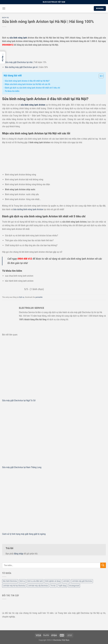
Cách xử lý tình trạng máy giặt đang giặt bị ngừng (24, 534)
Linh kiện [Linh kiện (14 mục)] (66, 581)
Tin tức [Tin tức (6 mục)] (53, 586)
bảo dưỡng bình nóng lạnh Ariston (28, 209)
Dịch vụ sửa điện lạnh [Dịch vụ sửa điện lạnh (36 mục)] (35, 581)
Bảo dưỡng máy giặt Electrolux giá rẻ (21, 67)
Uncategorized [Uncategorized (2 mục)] (74, 586)
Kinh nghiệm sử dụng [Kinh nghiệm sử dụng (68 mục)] (53, 581)
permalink (39, 297)
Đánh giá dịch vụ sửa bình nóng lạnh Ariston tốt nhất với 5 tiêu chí (32, 88)
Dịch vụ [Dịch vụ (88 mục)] (22, 581)
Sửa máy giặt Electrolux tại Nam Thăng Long (22, 467)
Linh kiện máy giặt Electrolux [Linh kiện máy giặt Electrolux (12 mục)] (82, 581)
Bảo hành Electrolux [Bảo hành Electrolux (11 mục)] (10, 581)
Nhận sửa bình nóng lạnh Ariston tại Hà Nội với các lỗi (27, 84)
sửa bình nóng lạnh (18, 38)
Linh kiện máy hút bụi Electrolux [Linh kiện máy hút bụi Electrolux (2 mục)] (14, 586)
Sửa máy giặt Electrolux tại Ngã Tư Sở (19, 400)
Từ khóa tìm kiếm (12, 91)
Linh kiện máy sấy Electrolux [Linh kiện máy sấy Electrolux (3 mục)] (38, 586)
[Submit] (103, 565)
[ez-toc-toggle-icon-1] (100, 76)
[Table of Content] (101, 76)
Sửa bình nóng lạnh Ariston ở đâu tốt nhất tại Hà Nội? (27, 81)
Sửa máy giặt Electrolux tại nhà (19, 62)
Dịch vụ (5, 18)
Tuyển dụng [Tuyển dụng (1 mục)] (62, 586)
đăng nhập (18, 554)
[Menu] (4, 8)
